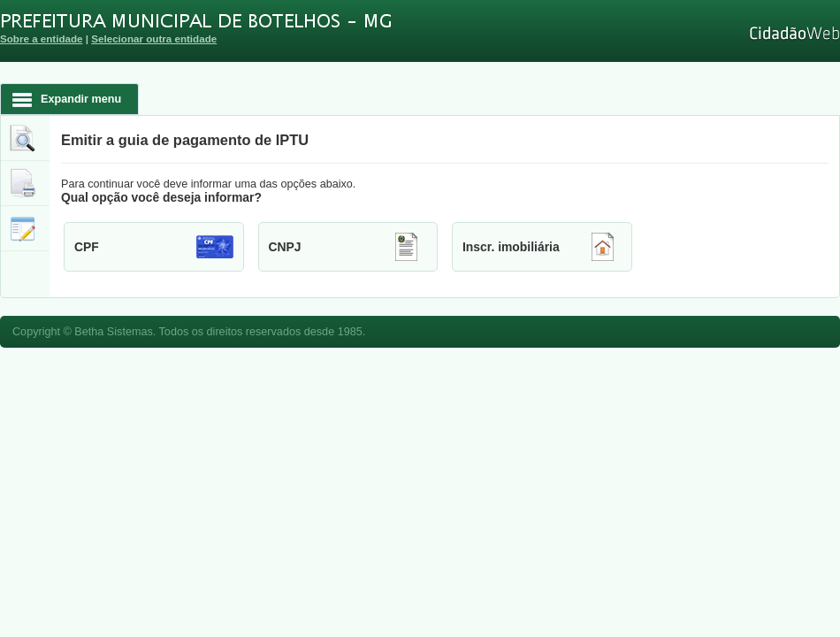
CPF (87, 247)
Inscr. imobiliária (511, 247)
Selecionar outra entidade (154, 38)
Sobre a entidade (42, 38)
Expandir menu (81, 99)
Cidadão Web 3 (793, 33)
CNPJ (285, 247)
